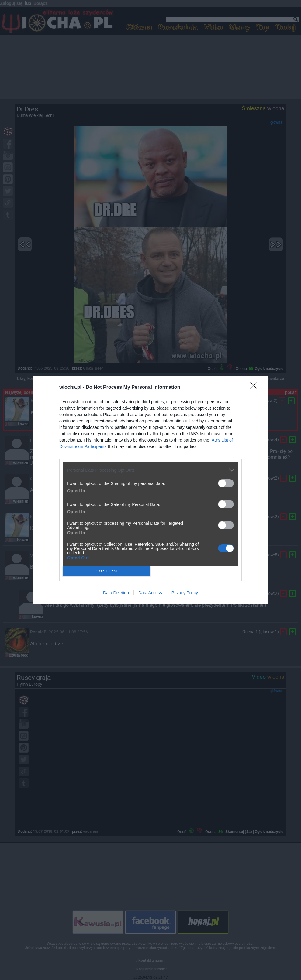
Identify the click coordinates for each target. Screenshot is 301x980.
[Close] (256, 388)
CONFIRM (107, 571)
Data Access (150, 593)
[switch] (226, 483)
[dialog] (150, 490)
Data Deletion (116, 593)
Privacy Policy (185, 593)
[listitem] (150, 470)
